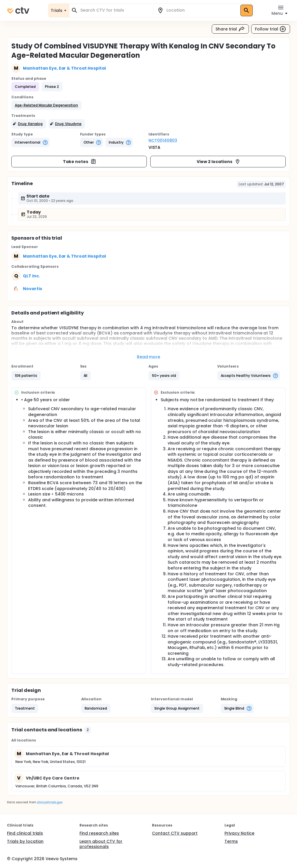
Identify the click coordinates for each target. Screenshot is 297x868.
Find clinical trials (25, 833)
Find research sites (99, 833)
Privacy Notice (239, 833)
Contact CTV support (175, 833)
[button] (46, 105)
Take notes (80, 162)
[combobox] (115, 10)
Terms (231, 841)
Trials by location (25, 841)
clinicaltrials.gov (50, 802)
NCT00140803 (163, 140)
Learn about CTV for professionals (101, 844)
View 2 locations (219, 162)
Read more (149, 357)
